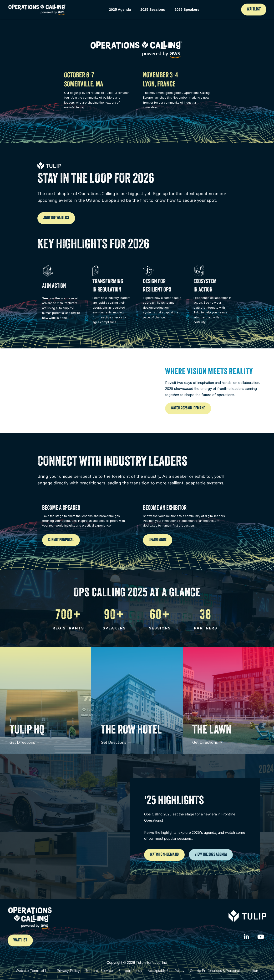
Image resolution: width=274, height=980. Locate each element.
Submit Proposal (61, 540)
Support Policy (130, 971)
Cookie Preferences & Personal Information (224, 971)
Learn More (158, 540)
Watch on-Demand (164, 855)
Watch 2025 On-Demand (188, 408)
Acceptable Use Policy (166, 971)
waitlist (20, 940)
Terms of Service (99, 971)
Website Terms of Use (34, 971)
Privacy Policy (68, 971)
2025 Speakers (187, 9)
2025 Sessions (153, 9)
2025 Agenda (120, 9)
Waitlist (254, 10)
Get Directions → (25, 742)
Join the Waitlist (56, 218)
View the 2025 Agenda (211, 855)
